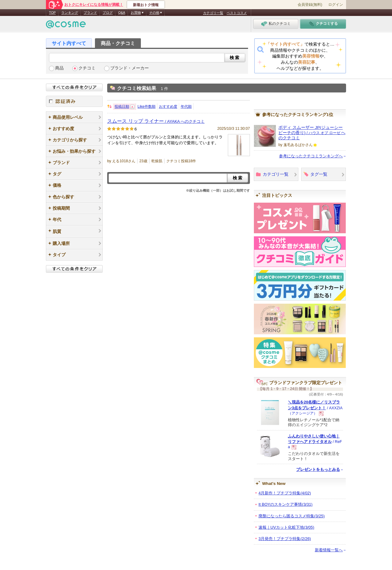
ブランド (90, 13)
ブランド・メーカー (130, 68)
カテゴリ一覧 (213, 13)
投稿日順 (122, 107)
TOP (52, 13)
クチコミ (87, 68)
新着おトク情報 (146, 5)
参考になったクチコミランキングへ (311, 156)
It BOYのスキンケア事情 (285, 504)
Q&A (122, 13)
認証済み (74, 101)
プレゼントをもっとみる (318, 469)
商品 (59, 68)
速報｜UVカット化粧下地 (286, 527)
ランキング (70, 13)
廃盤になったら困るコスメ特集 (292, 516)
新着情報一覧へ (329, 550)
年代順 (186, 107)
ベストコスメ (237, 13)
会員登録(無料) (310, 5)
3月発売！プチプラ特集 (285, 539)
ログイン (336, 5)
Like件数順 (147, 107)
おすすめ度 (168, 107)
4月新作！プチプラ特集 (285, 493)
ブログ (108, 13)
